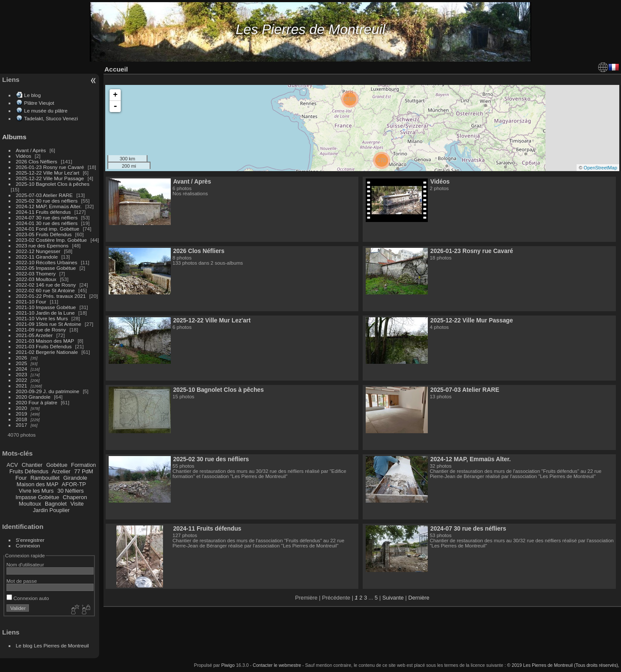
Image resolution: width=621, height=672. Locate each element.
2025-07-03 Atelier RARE (44, 195)
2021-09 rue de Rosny (41, 330)
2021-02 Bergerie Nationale (47, 352)
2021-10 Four (31, 302)
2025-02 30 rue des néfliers (47, 201)
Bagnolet (56, 504)
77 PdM (84, 471)
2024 (22, 369)
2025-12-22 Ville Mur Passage (50, 178)
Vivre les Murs (36, 491)
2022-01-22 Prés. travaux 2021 (51, 296)
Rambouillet (45, 478)
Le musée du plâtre (46, 111)
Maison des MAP (38, 484)
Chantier (32, 465)
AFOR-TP (74, 484)
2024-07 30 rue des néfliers (47, 217)
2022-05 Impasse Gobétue (46, 268)
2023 (22, 374)
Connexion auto (28, 598)
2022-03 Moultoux (36, 279)
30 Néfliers (71, 491)
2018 (22, 419)
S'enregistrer (30, 540)
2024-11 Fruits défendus (44, 212)
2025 (22, 363)
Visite (77, 504)
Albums (14, 137)
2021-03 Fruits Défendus (44, 346)
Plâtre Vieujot (39, 103)
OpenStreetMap (600, 168)
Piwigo (228, 665)
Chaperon (75, 497)
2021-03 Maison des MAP (45, 341)
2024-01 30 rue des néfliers (48, 223)
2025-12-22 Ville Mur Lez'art (48, 173)
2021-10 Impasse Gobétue (46, 307)
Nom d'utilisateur (25, 564)
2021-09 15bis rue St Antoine (49, 324)
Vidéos (24, 156)
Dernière (419, 598)
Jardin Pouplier (51, 510)
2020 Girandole (33, 397)
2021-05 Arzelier (34, 335)
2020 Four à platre (37, 402)
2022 (22, 380)
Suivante (393, 598)
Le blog (33, 95)
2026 (22, 358)
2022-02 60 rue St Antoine (45, 290)
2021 (22, 386)
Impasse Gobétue (37, 497)
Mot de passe (22, 581)
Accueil (116, 69)
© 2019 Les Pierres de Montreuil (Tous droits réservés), (563, 665)
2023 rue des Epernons (42, 245)
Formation (84, 465)
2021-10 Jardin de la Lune (45, 313)
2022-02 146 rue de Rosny (46, 285)
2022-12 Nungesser (38, 251)
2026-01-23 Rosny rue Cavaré (50, 167)
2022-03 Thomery (36, 273)
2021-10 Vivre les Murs (42, 318)
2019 (22, 414)
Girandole (75, 478)
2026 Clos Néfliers (37, 161)
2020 (22, 408)
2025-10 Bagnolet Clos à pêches (53, 184)
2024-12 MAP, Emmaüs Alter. (49, 206)
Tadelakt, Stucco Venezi (51, 118)
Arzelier (61, 471)
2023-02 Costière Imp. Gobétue (52, 240)
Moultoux (30, 504)
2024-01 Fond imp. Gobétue (48, 229)
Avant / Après (31, 150)
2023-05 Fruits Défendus (44, 234)
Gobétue (57, 465)
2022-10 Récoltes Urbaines (47, 262)
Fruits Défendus (29, 471)
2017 (22, 425)
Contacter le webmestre (277, 665)
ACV (12, 465)
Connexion (28, 545)
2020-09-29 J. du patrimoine (48, 391)
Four (21, 478)
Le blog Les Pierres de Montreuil (52, 645)
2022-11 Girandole (37, 257)
